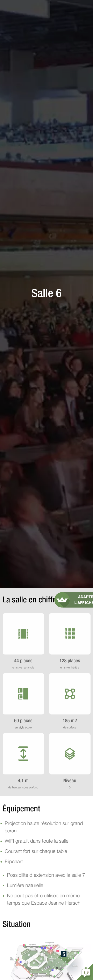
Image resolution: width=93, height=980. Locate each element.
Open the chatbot (85, 972)
